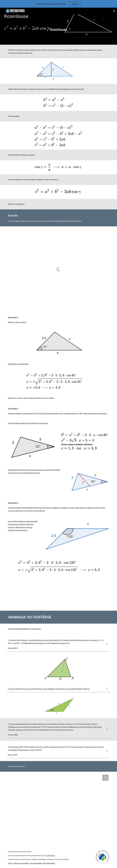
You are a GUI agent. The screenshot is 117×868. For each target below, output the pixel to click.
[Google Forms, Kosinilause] (58, 809)
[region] (58, 4)
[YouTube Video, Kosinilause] (59, 594)
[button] (114, 11)
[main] (58, 30)
